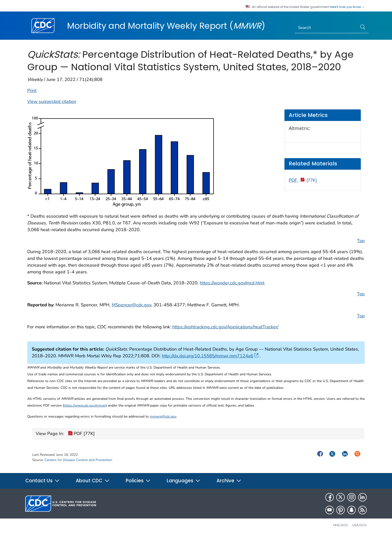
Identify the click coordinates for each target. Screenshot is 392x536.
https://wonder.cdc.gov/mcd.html (232, 283)
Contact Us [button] (42, 481)
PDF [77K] (81, 434)
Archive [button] (229, 481)
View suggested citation (52, 101)
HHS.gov (341, 525)
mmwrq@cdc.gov (163, 416)
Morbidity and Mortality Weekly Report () (166, 26)
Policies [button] (138, 481)
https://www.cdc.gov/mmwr (85, 405)
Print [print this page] (32, 90)
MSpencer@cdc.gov (131, 305)
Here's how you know (347, 7)
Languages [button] (184, 481)
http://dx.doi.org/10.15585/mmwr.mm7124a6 (210, 356)
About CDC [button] (93, 481)
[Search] (326, 28)
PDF (303, 180)
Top (361, 241)
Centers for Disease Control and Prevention (78, 460)
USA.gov (359, 525)
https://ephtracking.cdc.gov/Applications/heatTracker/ (225, 327)
